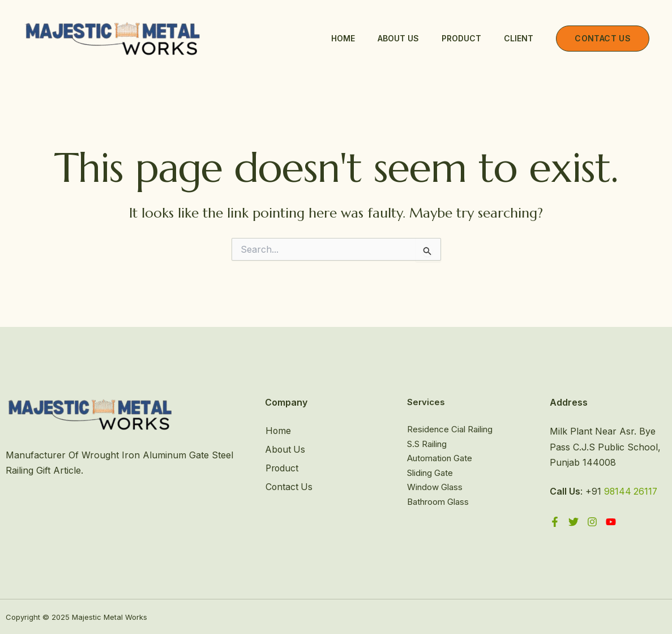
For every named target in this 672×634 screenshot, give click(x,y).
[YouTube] (611, 521)
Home (343, 38)
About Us (398, 38)
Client (519, 38)
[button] (603, 39)
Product (461, 38)
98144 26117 (632, 491)
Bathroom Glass (438, 502)
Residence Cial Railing (450, 429)
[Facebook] (555, 521)
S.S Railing (427, 444)
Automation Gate (440, 458)
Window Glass (435, 487)
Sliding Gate (430, 473)
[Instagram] (592, 521)
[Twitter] (573, 521)
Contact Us (289, 486)
